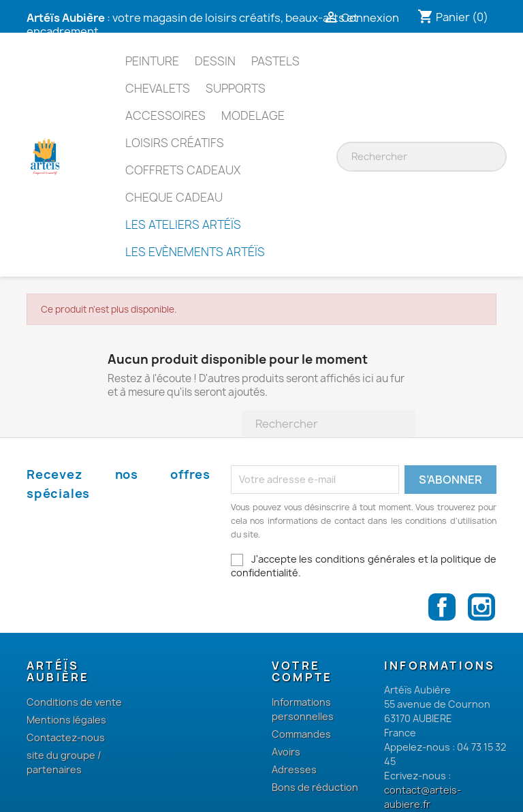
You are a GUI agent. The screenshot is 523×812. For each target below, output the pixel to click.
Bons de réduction (315, 787)
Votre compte (302, 672)
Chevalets (158, 88)
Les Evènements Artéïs (195, 252)
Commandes (301, 734)
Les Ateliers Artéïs (183, 224)
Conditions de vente (74, 702)
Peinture (152, 61)
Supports (236, 88)
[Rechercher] (425, 157)
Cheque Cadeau (174, 197)
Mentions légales (66, 720)
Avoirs (286, 752)
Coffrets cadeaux (183, 170)
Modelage (253, 115)
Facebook (442, 607)
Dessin (215, 61)
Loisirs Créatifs (175, 143)
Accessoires (165, 115)
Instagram (481, 607)
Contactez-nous (66, 737)
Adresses (294, 769)
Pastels (275, 61)
